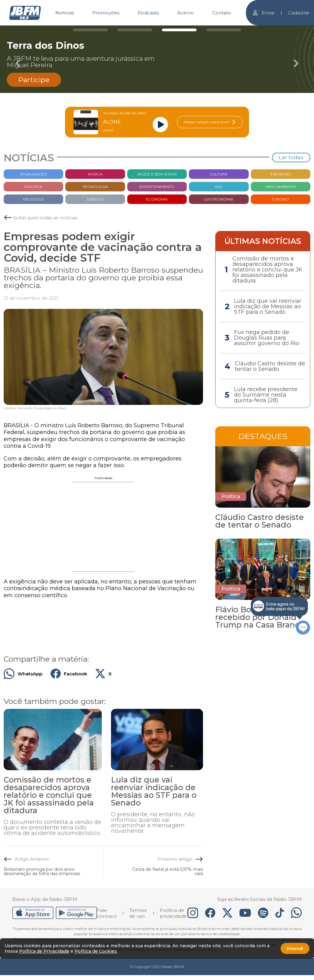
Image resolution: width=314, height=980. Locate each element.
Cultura (219, 174)
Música (95, 174)
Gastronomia (219, 199)
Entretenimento (157, 187)
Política (33, 187)
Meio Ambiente (281, 187)
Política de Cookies (96, 951)
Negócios (33, 199)
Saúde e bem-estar (157, 174)
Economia (157, 199)
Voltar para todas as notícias (45, 218)
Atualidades (33, 174)
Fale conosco (107, 913)
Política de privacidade (173, 913)
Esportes (281, 174)
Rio (219, 187)
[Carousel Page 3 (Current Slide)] (179, 30)
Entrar (263, 13)
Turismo (280, 199)
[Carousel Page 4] (224, 30)
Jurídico (95, 199)
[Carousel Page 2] (135, 30)
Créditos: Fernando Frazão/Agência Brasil (35, 408)
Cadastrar (299, 13)
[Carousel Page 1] (90, 30)
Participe (34, 80)
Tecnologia (95, 187)
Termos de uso (138, 913)
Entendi (295, 948)
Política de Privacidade (44, 951)
